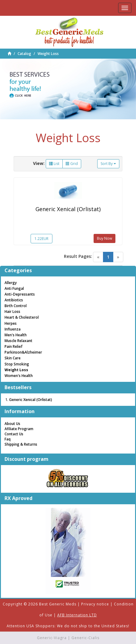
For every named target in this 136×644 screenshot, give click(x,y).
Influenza (13, 329)
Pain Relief (13, 346)
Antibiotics (14, 300)
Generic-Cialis (85, 638)
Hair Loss (12, 312)
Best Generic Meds (58, 604)
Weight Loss (48, 54)
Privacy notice (95, 604)
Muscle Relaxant (18, 341)
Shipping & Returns (21, 444)
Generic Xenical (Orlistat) (68, 209)
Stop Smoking (17, 364)
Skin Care (13, 358)
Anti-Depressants (20, 294)
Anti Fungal (14, 288)
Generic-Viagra (52, 638)
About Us (12, 424)
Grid (72, 164)
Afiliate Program (19, 429)
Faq (8, 439)
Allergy (11, 283)
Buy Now (104, 238)
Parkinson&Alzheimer (23, 352)
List (54, 164)
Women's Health (19, 376)
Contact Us (14, 434)
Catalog (24, 54)
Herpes (11, 323)
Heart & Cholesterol (22, 317)
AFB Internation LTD (77, 615)
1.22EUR (41, 239)
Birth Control (16, 306)
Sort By (108, 164)
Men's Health (16, 335)
